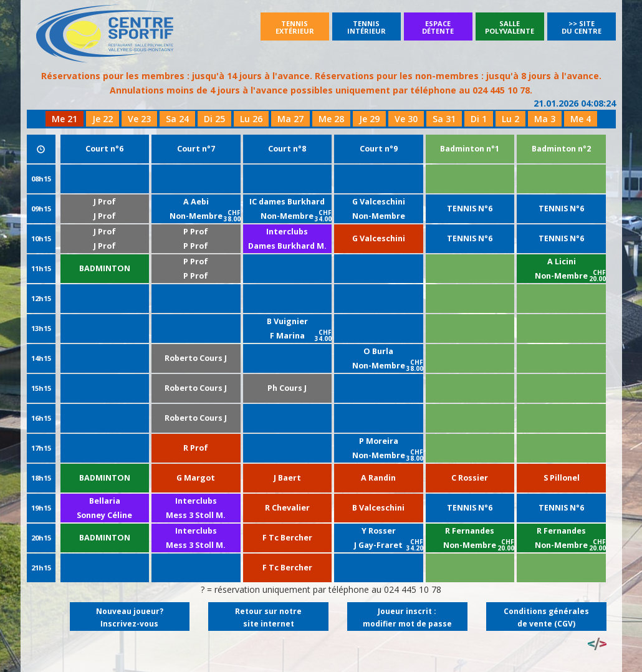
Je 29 (369, 119)
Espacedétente (438, 27)
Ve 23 (139, 119)
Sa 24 (177, 119)
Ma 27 (290, 119)
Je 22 (103, 119)
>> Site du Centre (582, 27)
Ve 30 (406, 119)
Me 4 (581, 119)
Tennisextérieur (295, 27)
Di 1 (479, 119)
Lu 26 (251, 119)
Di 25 (214, 119)
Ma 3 (545, 119)
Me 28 (331, 119)
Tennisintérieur (367, 27)
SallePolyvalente (510, 27)
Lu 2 (510, 119)
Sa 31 (444, 119)
